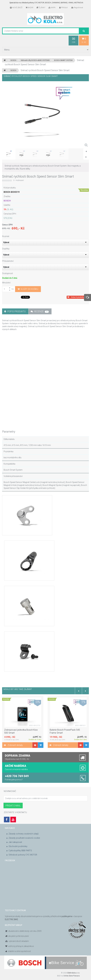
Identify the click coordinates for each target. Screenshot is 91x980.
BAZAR (29, 8)
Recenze (40, 311)
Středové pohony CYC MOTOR (23, 855)
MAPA (52, 8)
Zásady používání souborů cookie (24, 838)
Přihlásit (63, 8)
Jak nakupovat (15, 842)
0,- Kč (84, 40)
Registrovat (77, 8)
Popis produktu (15, 311)
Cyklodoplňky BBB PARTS (20, 851)
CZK (73, 40)
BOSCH (13, 60)
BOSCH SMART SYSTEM (63, 60)
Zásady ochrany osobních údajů (24, 834)
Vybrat (6, 242)
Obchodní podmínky (18, 846)
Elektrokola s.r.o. (74, 973)
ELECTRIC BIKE (11, 919)
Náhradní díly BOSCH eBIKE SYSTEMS (35, 60)
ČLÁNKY (41, 8)
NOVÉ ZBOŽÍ (16, 8)
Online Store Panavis (72, 976)
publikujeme (67, 916)
